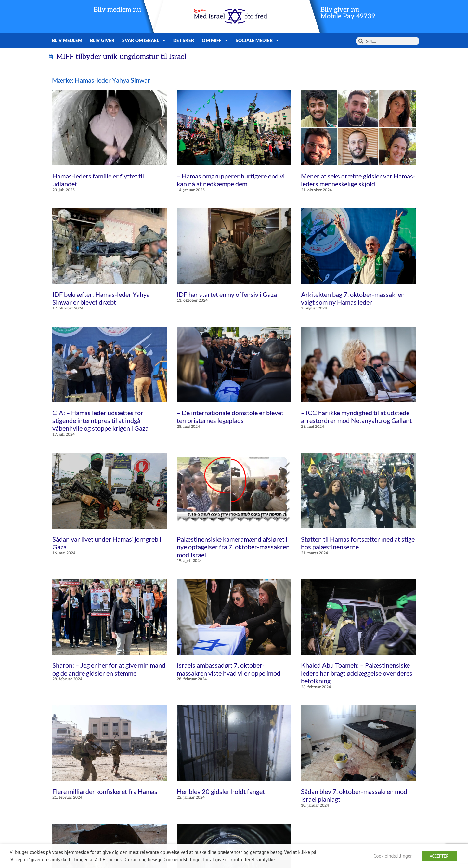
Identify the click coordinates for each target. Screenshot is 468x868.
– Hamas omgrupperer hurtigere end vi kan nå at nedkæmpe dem (231, 180)
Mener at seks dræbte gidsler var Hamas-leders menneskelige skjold (358, 180)
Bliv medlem (67, 40)
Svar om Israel (144, 40)
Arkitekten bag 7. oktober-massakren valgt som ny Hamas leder (353, 298)
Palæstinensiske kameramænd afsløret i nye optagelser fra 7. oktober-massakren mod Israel (233, 547)
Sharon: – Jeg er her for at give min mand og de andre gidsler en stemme (109, 669)
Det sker (184, 40)
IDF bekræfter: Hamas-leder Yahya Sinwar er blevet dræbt (101, 298)
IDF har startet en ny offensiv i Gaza (227, 294)
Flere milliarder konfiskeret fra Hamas (105, 791)
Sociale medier (257, 40)
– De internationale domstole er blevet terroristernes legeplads (230, 416)
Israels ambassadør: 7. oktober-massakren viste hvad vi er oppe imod (229, 669)
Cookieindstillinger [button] (393, 856)
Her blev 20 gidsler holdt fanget (221, 791)
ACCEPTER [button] (439, 856)
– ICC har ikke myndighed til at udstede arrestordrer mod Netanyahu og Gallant (356, 416)
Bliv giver (102, 40)
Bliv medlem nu (117, 10)
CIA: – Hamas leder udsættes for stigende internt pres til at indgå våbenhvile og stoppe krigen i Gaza (100, 420)
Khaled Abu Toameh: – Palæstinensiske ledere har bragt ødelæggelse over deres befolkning (357, 673)
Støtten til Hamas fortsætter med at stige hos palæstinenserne (358, 543)
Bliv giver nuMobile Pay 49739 (348, 13)
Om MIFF (215, 40)
